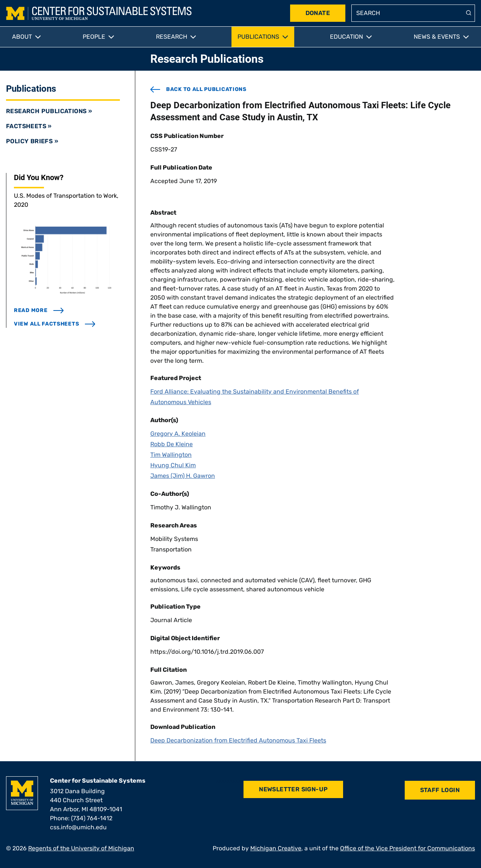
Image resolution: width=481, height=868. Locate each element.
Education (346, 37)
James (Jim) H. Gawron (183, 476)
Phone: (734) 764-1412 (81, 818)
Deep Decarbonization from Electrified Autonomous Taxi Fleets (238, 740)
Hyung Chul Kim (173, 465)
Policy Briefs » (32, 141)
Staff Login (440, 790)
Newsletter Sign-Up (293, 789)
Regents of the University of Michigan (81, 848)
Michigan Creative (276, 848)
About (22, 37)
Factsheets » (29, 126)
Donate (318, 13)
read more (39, 310)
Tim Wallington (171, 455)
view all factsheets (55, 324)
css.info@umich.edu (78, 827)
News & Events (437, 37)
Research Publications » (49, 111)
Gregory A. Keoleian (178, 434)
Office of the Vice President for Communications (408, 848)
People (94, 37)
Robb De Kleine (172, 444)
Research (172, 37)
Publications (258, 37)
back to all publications (198, 89)
